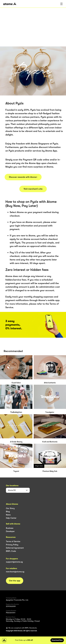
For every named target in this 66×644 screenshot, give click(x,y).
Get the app (15, 581)
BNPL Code (11, 551)
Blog (8, 512)
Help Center (11, 518)
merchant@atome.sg (15, 572)
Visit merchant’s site (33, 189)
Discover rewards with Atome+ (23, 177)
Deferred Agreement (15, 548)
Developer (10, 531)
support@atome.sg (14, 562)
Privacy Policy (12, 545)
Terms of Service (13, 541)
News (8, 515)
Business (10, 528)
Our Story (10, 508)
